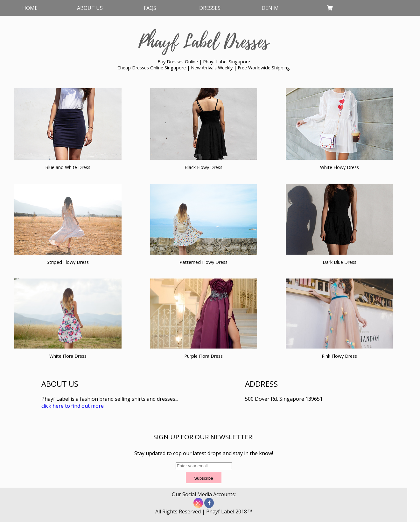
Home (30, 8)
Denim (270, 8)
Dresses (210, 8)
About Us (90, 8)
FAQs (150, 8)
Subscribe (203, 478)
